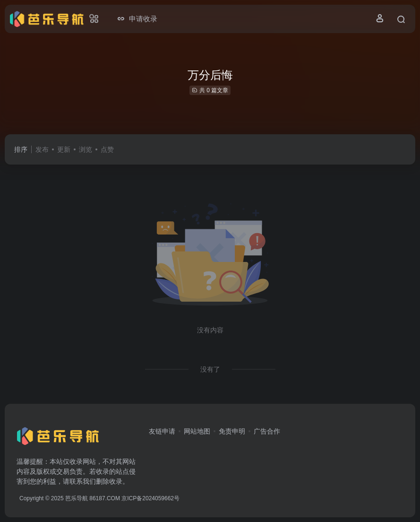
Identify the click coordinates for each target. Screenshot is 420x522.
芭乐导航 (77, 498)
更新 (64, 149)
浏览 (86, 149)
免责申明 (232, 431)
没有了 (210, 369)
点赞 (107, 149)
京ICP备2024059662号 (150, 498)
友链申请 (162, 431)
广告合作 (267, 431)
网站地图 (197, 431)
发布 (42, 149)
